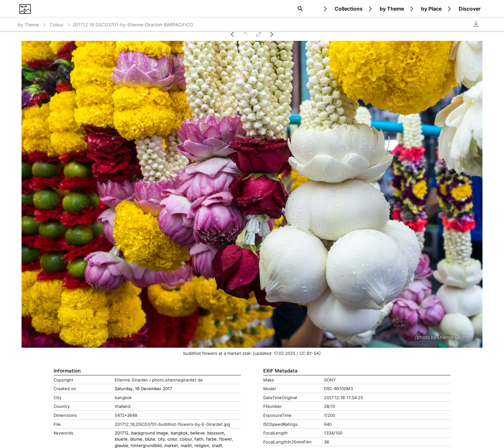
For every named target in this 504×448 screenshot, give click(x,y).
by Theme (392, 9)
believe (198, 433)
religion (202, 446)
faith (199, 439)
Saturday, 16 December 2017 (143, 389)
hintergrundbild (146, 446)
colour (186, 439)
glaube (122, 446)
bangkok (179, 433)
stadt (217, 446)
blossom (216, 433)
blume (136, 439)
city (161, 439)
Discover (470, 9)
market (171, 446)
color (172, 439)
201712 (122, 433)
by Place (431, 9)
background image (150, 433)
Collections (349, 9)
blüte (150, 439)
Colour (60, 25)
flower (225, 439)
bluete (121, 439)
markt (186, 446)
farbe (211, 439)
